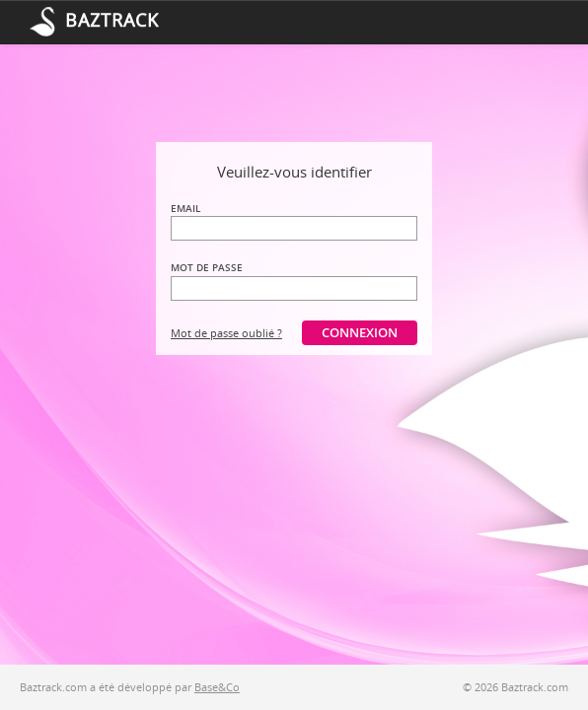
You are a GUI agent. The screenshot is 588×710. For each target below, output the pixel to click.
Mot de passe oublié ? (226, 333)
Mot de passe (207, 267)
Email (185, 208)
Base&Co (217, 687)
